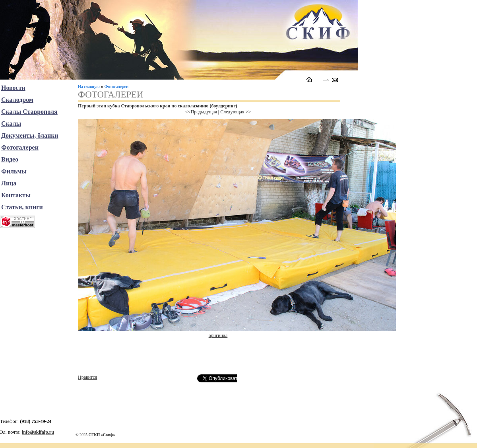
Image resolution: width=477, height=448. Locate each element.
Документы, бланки (30, 135)
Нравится (87, 377)
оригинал (218, 335)
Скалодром (17, 100)
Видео (10, 159)
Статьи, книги (22, 207)
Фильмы (14, 171)
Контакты (16, 195)
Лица (9, 183)
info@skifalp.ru (38, 432)
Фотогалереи (116, 86)
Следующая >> (236, 112)
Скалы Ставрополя (29, 112)
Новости (13, 88)
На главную (89, 86)
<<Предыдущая (201, 112)
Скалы (11, 124)
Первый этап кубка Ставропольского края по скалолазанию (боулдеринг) (158, 106)
